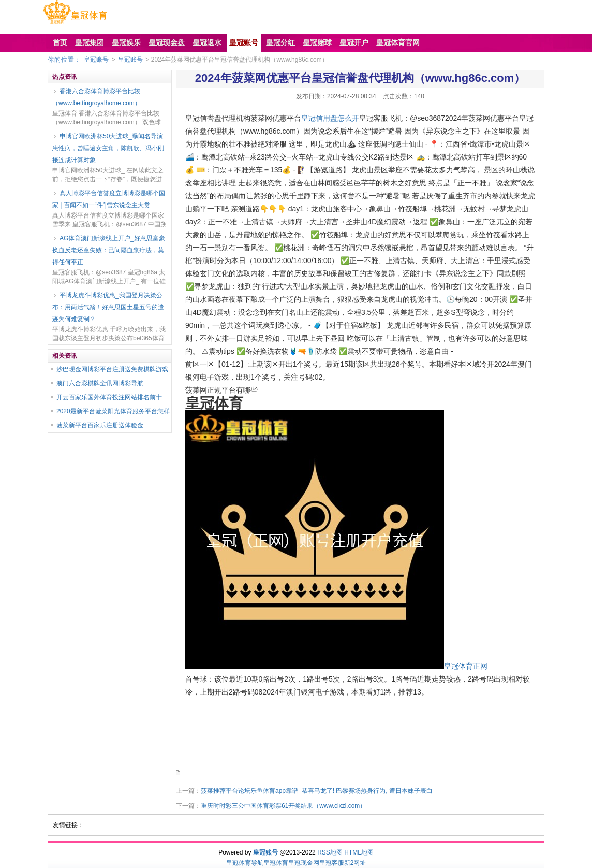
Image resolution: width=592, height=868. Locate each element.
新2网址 (355, 863)
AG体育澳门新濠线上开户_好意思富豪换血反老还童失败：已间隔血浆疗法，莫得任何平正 (109, 250)
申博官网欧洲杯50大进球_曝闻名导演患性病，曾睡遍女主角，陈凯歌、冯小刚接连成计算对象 (108, 148)
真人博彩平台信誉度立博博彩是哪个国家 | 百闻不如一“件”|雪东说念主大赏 (109, 199)
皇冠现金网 (304, 863)
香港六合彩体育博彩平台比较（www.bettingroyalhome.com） (97, 97)
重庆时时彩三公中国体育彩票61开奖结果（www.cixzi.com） (283, 806)
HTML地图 (359, 852)
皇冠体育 (276, 863)
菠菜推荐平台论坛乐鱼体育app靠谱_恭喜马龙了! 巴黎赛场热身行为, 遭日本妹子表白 (317, 791)
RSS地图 (330, 852)
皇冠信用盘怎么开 (330, 118)
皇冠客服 (332, 863)
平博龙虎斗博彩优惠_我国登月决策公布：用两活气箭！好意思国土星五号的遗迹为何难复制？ (108, 307)
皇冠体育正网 (466, 666)
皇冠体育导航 (245, 863)
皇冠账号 (96, 60)
